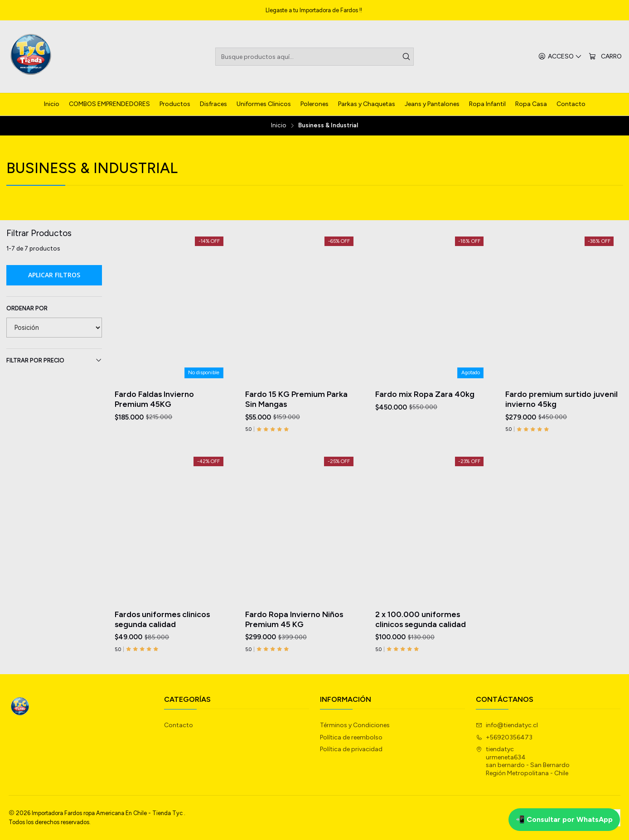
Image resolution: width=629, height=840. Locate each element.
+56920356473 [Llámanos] (504, 737)
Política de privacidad (351, 749)
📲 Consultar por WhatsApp (564, 819)
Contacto (179, 725)
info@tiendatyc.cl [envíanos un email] (507, 725)
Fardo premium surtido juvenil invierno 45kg (561, 399)
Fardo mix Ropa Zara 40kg (425, 394)
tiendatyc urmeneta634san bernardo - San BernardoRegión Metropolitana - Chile (523, 761)
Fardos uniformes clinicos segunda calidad (162, 661)
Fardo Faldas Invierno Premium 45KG (154, 399)
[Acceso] (560, 57)
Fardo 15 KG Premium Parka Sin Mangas (296, 399)
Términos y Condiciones (355, 725)
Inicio (279, 126)
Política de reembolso (351, 737)
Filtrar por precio (54, 360)
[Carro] (605, 57)
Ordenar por (27, 308)
